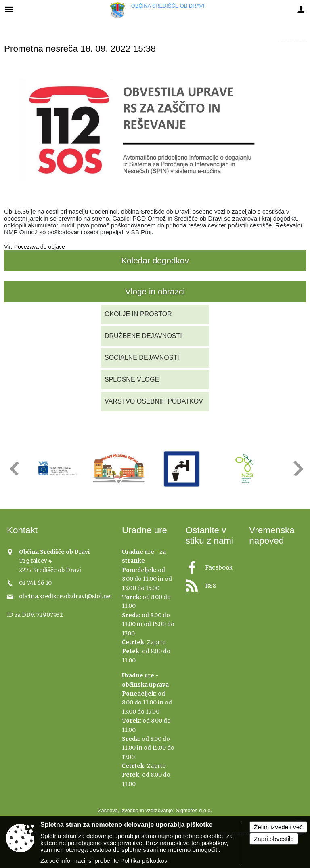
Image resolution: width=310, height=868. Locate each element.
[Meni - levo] (9, 9)
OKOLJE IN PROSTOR (138, 314)
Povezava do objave (40, 247)
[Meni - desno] (301, 9)
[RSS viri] (213, 583)
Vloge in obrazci (155, 291)
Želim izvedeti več (278, 827)
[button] (14, 468)
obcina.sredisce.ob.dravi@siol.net (66, 596)
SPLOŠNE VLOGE (132, 379)
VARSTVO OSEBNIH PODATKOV (154, 401)
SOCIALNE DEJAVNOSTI (142, 358)
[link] (277, 40)
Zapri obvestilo (274, 839)
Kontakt (22, 530)
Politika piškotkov (143, 861)
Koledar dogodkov (155, 260)
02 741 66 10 (35, 583)
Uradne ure (145, 530)
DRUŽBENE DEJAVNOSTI (143, 336)
